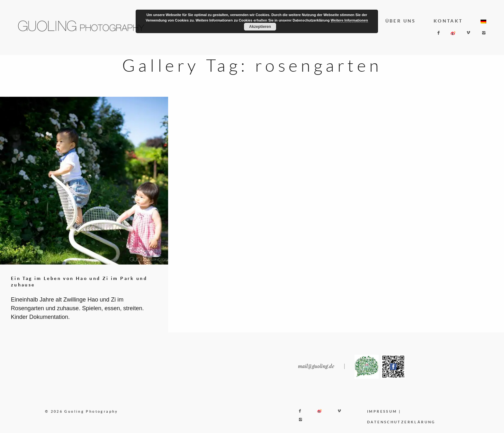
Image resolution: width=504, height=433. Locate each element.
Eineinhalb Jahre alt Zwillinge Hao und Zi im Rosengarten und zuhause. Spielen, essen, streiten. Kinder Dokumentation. (77, 308)
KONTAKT (448, 21)
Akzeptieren (260, 27)
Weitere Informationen (349, 20)
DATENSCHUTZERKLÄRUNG (401, 428)
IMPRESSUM (382, 417)
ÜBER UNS (401, 21)
